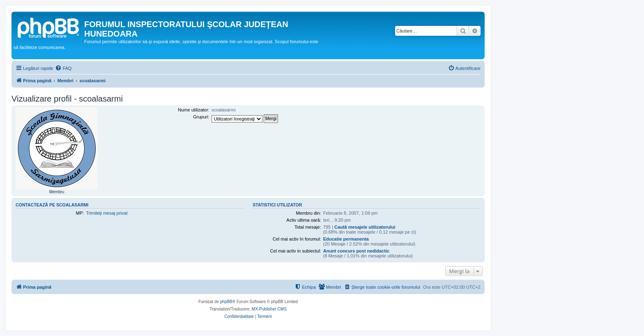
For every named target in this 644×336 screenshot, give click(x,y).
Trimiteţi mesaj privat (107, 213)
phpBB (226, 302)
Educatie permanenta (346, 239)
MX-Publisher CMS (269, 309)
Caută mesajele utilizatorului (365, 227)
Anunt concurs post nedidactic (356, 251)
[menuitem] (63, 68)
